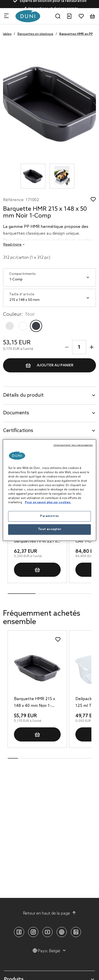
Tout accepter (49, 529)
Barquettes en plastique (35, 34)
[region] (50, 490)
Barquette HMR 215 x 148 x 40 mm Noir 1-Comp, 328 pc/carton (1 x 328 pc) (36, 703)
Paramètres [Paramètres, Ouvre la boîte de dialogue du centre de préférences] (49, 516)
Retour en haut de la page (50, 913)
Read (12, 245)
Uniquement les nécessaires (73, 445)
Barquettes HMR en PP (76, 34)
